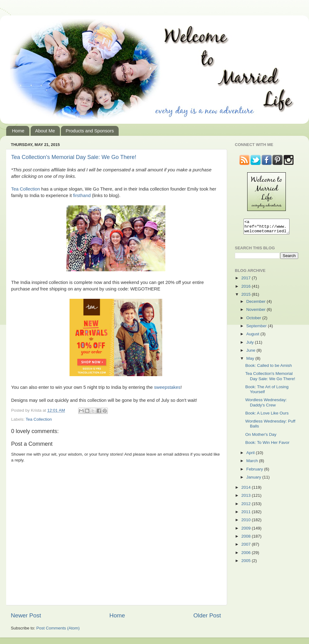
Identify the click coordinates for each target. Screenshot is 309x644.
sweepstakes (167, 387)
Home (18, 131)
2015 (247, 297)
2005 (247, 563)
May (251, 361)
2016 (247, 289)
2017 (247, 281)
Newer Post (26, 615)
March (253, 464)
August (253, 337)
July (251, 345)
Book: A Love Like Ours (267, 416)
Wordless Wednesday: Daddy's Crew (266, 405)
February (255, 472)
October (254, 321)
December (256, 304)
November (256, 312)
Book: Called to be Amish (269, 368)
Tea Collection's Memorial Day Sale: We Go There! (74, 157)
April (251, 455)
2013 (247, 498)
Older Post (207, 615)
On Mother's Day (261, 437)
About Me (45, 131)
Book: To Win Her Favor (267, 445)
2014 (247, 490)
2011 (247, 515)
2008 (247, 539)
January (254, 480)
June (251, 353)
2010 (247, 523)
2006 (247, 555)
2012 (247, 507)
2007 (247, 547)
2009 (247, 531)
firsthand (82, 195)
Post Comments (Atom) (58, 628)
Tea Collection (25, 189)
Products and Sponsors (90, 131)
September (257, 329)
